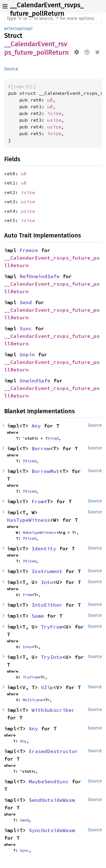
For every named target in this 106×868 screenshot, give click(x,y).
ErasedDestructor (53, 751)
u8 (50, 100)
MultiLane (33, 700)
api (20, 28)
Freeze (29, 250)
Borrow (41, 448)
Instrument (47, 571)
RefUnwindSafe (40, 276)
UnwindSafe (35, 381)
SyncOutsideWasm (52, 830)
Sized (53, 438)
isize (54, 113)
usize (54, 120)
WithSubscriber (53, 710)
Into (47, 582)
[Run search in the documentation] (53, 19)
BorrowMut (45, 471)
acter (10, 28)
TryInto (52, 657)
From (38, 501)
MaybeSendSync (49, 782)
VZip (47, 687)
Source (11, 69)
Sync (26, 328)
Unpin (27, 355)
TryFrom (52, 627)
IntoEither (47, 605)
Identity (44, 549)
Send (26, 302)
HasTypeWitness (29, 520)
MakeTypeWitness (39, 532)
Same (38, 616)
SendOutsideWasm (52, 800)
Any (36, 426)
